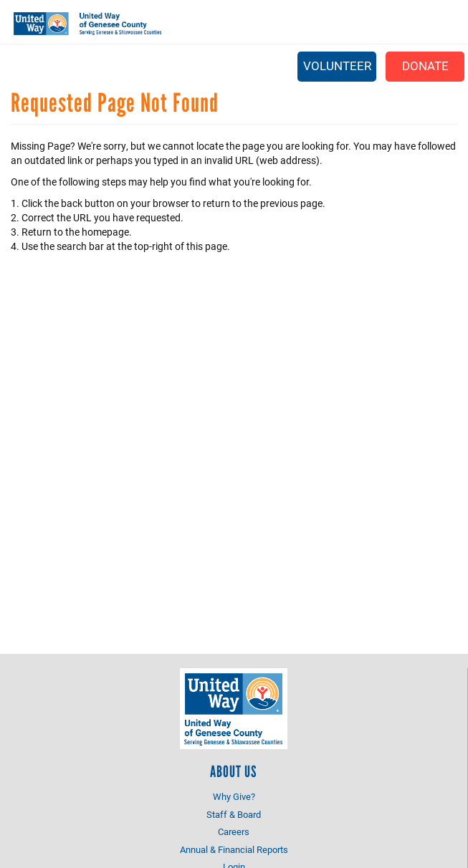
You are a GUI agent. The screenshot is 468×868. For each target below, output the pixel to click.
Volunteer (337, 66)
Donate (425, 66)
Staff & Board (234, 814)
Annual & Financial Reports (234, 849)
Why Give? (234, 796)
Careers (234, 831)
